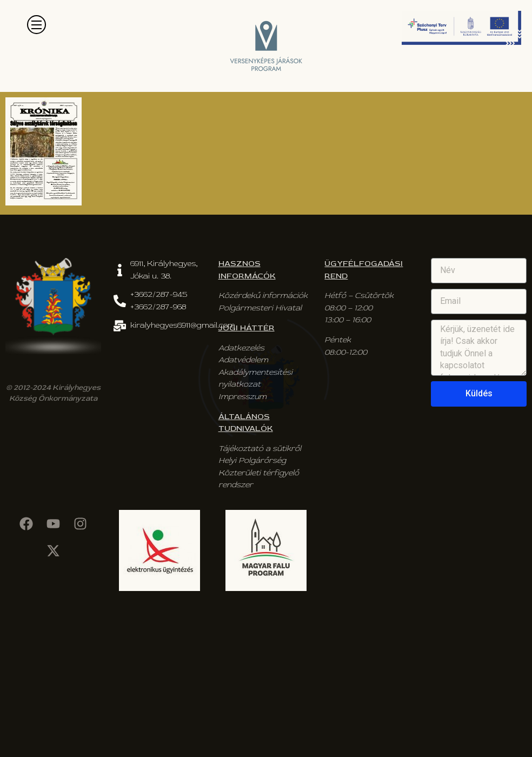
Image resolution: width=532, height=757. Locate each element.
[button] (36, 25)
